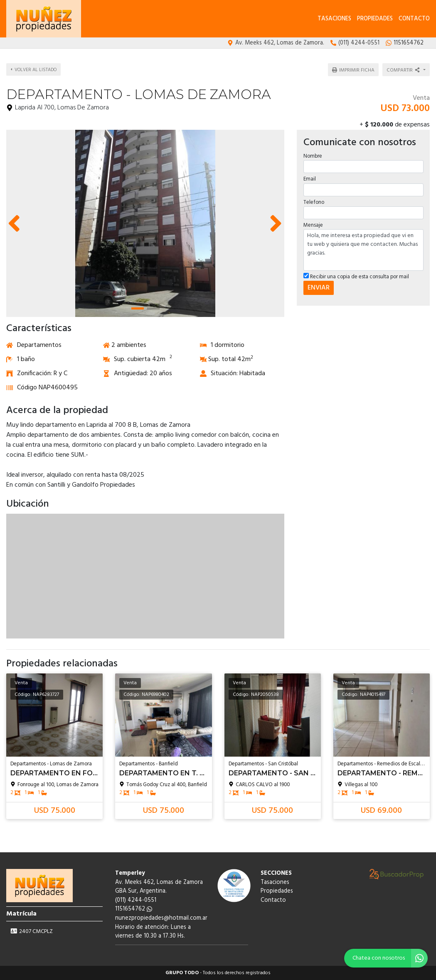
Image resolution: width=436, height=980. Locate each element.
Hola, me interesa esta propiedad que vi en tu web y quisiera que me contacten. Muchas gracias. (363, 249)
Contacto (414, 19)
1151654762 (134, 909)
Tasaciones (334, 19)
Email (309, 178)
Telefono (313, 201)
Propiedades (375, 19)
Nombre (312, 155)
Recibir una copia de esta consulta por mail (356, 276)
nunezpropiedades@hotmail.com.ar (161, 918)
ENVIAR (318, 287)
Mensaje (313, 224)
